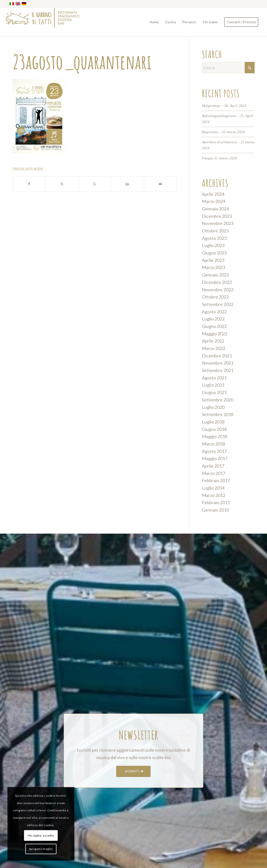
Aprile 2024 (213, 194)
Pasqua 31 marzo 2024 (219, 158)
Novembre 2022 (218, 290)
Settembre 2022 (218, 304)
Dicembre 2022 (217, 282)
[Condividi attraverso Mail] (160, 184)
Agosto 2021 (214, 378)
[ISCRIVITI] (133, 771)
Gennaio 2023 (215, 275)
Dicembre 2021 (217, 356)
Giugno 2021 (214, 392)
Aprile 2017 (213, 466)
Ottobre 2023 (215, 231)
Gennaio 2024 (215, 209)
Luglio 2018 (213, 422)
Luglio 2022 (213, 319)
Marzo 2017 (214, 473)
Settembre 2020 (218, 400)
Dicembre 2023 (217, 216)
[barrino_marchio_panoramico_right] (43, 22)
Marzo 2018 (214, 444)
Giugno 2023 (214, 253)
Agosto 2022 (214, 312)
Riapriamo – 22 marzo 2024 (223, 132)
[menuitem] (154, 22)
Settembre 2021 (218, 370)
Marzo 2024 (214, 201)
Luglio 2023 (213, 245)
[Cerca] (228, 68)
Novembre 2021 (218, 363)
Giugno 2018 (214, 429)
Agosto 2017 (214, 451)
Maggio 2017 (215, 458)
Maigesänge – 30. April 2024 (224, 106)
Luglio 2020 (213, 407)
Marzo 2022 (214, 348)
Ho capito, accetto (41, 835)
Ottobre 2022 (215, 297)
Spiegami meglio (41, 849)
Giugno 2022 (214, 326)
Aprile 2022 (213, 341)
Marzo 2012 (214, 495)
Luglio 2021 (213, 385)
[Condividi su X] (62, 184)
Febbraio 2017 (216, 480)
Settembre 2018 (218, 414)
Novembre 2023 (218, 223)
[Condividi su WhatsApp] (95, 184)
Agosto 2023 (214, 238)
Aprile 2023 (213, 260)
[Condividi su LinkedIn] (127, 184)
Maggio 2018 (215, 436)
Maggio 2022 (215, 334)
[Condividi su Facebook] (29, 184)
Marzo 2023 (214, 267)
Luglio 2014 (213, 488)
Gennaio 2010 (215, 510)
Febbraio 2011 (216, 502)
